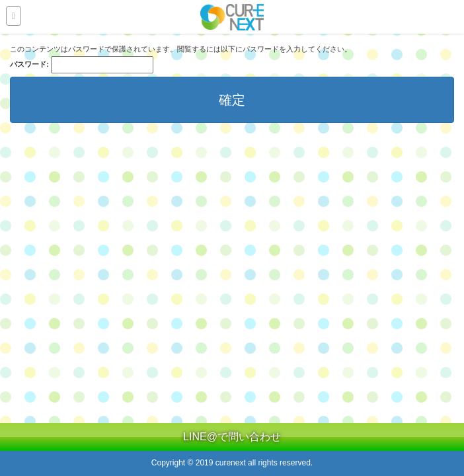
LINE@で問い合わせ (232, 437)
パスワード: (82, 65)
